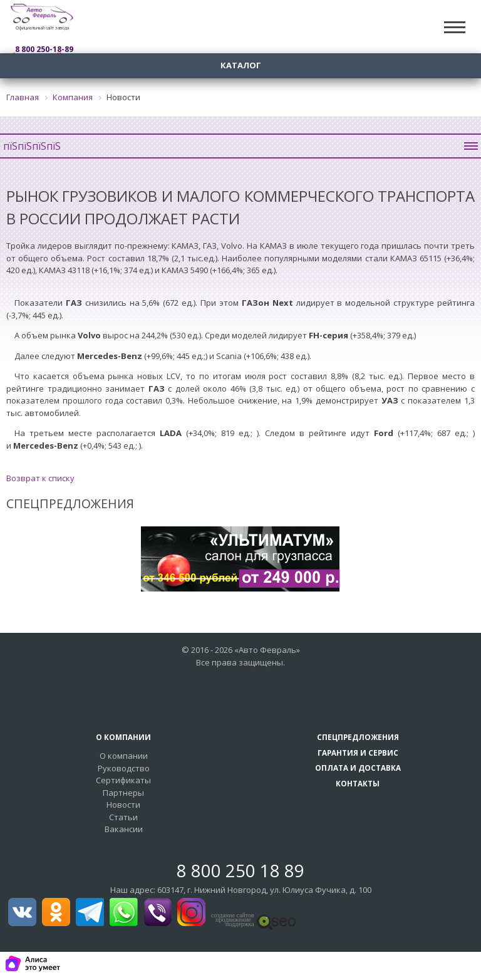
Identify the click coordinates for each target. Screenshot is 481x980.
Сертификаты (123, 780)
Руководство (124, 768)
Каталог (241, 65)
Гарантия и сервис (358, 753)
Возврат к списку (40, 478)
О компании (124, 756)
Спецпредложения (358, 737)
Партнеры (123, 793)
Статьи (123, 817)
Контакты (358, 783)
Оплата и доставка (358, 768)
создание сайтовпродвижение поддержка (233, 920)
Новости (123, 805)
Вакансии (124, 829)
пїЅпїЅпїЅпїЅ (240, 146)
